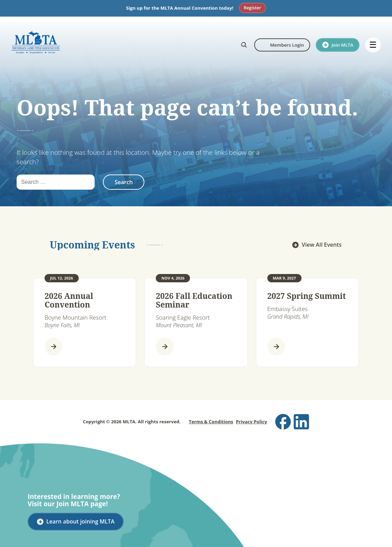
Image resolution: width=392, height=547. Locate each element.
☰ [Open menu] (373, 45)
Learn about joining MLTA (80, 521)
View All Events (322, 245)
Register (252, 8)
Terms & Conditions (211, 422)
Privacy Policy (251, 422)
